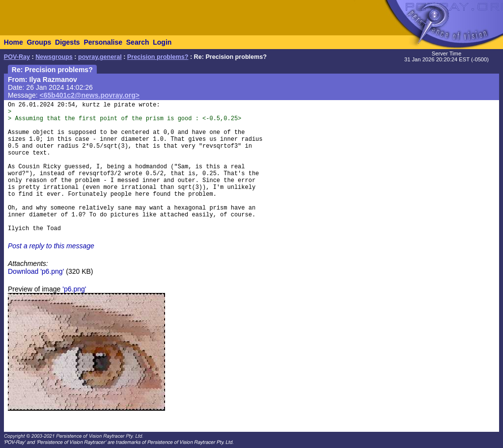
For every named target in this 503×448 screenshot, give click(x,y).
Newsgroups (54, 57)
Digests (68, 42)
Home (14, 42)
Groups (39, 42)
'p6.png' (74, 289)
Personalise (103, 42)
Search (138, 42)
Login (162, 42)
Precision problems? (158, 57)
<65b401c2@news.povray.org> (90, 95)
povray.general (100, 57)
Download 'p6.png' (36, 271)
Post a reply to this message (51, 246)
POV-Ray (17, 57)
